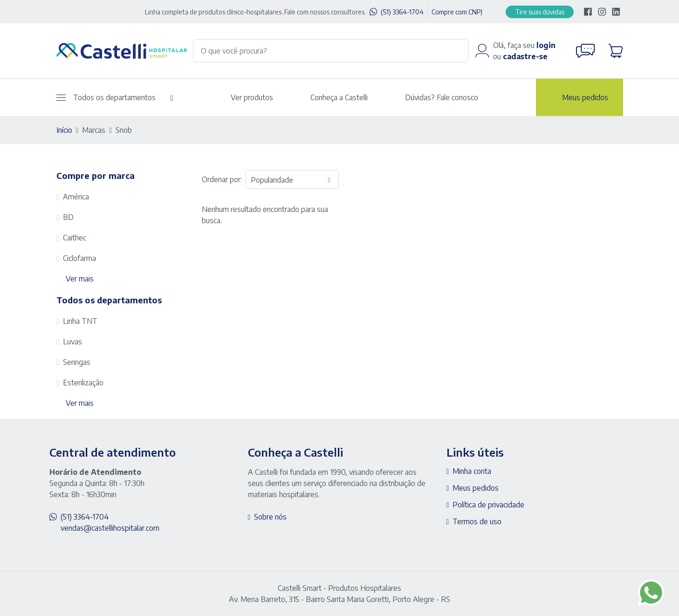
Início (64, 130)
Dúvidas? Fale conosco (442, 97)
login (546, 45)
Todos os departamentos (106, 97)
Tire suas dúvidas (540, 12)
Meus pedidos (585, 97)
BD (68, 217)
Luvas (72, 342)
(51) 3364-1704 (402, 12)
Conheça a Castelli (339, 97)
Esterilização (83, 383)
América (76, 197)
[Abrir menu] (61, 98)
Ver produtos (252, 97)
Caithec (75, 238)
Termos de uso (477, 521)
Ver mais (80, 279)
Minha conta (472, 471)
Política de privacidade (488, 505)
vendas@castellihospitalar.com (110, 528)
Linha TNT (80, 321)
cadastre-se (525, 56)
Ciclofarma (79, 258)
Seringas (77, 362)
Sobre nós (270, 517)
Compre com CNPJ (457, 12)
